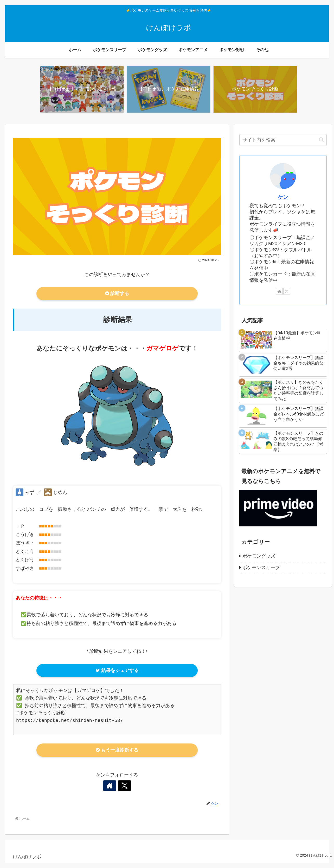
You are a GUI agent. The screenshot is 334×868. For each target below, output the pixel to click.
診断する (117, 293)
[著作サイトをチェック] (111, 786)
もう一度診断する (117, 750)
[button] (321, 140)
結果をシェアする (117, 670)
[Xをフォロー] (123, 786)
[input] (283, 140)
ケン (283, 197)
